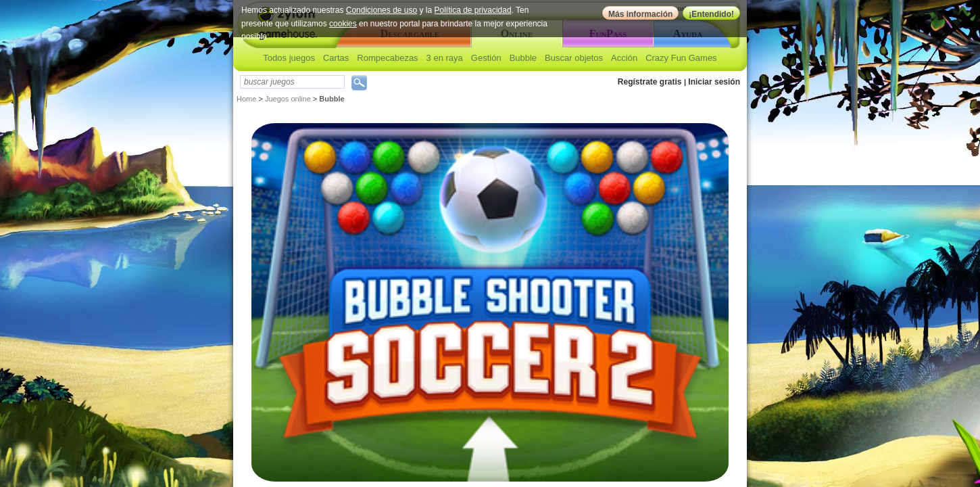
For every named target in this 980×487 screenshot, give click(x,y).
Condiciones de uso (382, 10)
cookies (343, 24)
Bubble (523, 58)
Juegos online (288, 99)
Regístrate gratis (650, 82)
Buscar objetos (574, 58)
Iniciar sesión (714, 82)
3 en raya (445, 58)
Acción (624, 58)
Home (246, 99)
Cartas (336, 58)
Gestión (486, 58)
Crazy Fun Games (681, 58)
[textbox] (292, 82)
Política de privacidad (473, 10)
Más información (640, 14)
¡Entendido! (711, 14)
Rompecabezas (387, 58)
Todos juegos (289, 58)
